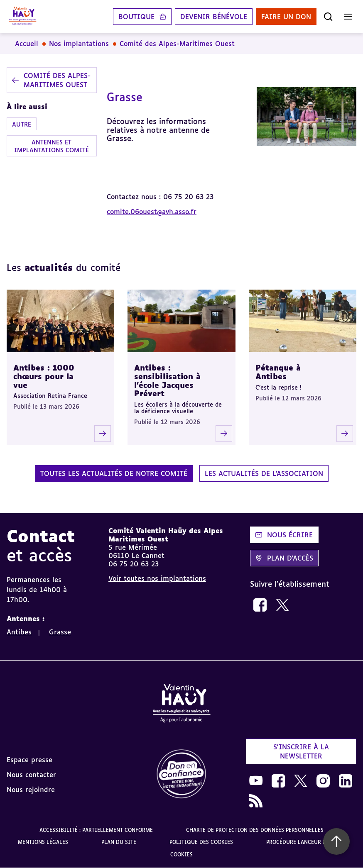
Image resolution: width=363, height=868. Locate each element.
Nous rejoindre (31, 790)
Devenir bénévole (214, 17)
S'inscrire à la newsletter (301, 751)
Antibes (19, 632)
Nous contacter (31, 775)
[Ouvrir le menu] (348, 17)
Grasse (60, 632)
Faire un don (286, 17)
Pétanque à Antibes (278, 372)
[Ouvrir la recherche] (328, 17)
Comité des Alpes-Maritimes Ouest (177, 44)
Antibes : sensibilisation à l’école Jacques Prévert (167, 380)
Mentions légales (43, 842)
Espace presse (29, 760)
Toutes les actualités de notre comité (114, 473)
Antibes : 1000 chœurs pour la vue (44, 376)
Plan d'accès (284, 558)
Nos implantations (79, 44)
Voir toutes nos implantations (157, 578)
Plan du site (119, 842)
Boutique (136, 17)
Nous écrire (284, 535)
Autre (22, 124)
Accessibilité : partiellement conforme (96, 830)
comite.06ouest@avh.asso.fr (152, 212)
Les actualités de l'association (264, 473)
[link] (260, 605)
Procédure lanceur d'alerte (306, 842)
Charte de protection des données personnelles (255, 830)
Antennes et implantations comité (52, 146)
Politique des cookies (201, 842)
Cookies (181, 855)
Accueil (27, 44)
